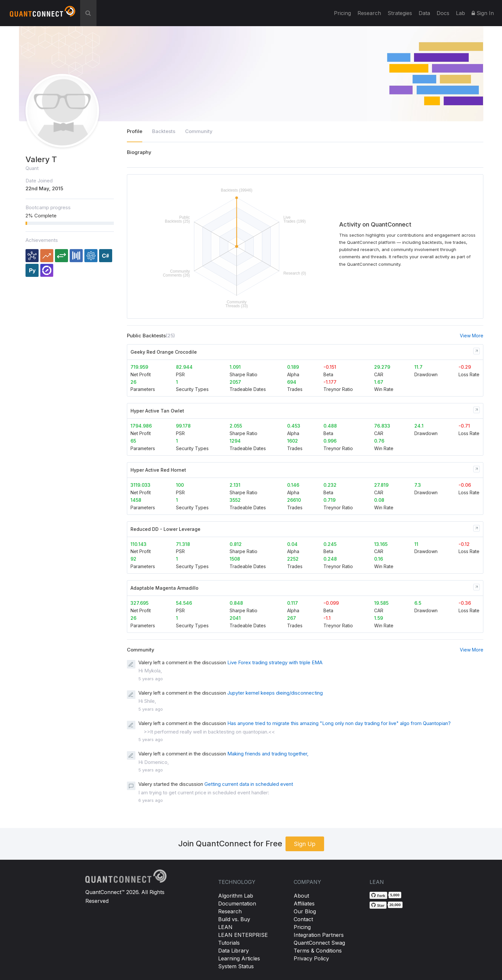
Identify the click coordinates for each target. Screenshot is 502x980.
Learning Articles (239, 958)
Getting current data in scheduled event (249, 784)
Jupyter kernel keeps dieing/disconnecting (275, 693)
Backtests (164, 131)
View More (472, 336)
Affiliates (304, 904)
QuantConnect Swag (319, 943)
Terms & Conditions (318, 951)
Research (369, 13)
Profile (135, 131)
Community (199, 131)
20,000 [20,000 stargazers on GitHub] (395, 905)
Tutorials (229, 943)
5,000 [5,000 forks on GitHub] (395, 895)
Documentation (237, 904)
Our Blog (305, 911)
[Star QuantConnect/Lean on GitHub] (378, 905)
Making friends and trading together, (268, 754)
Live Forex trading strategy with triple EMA (275, 662)
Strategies (400, 13)
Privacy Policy (311, 958)
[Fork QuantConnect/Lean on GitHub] (378, 895)
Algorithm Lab (236, 896)
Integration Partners (319, 935)
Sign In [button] (483, 13)
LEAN (225, 927)
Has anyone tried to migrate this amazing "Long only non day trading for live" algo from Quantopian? (339, 723)
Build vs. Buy (234, 919)
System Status (236, 966)
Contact (303, 919)
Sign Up (305, 844)
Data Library (234, 951)
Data (424, 13)
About (301, 896)
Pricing (342, 13)
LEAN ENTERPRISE (243, 935)
